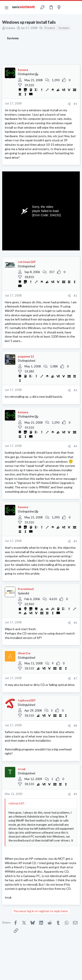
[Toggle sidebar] (68, 7)
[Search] (76, 7)
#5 (75, 541)
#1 (75, 104)
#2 (75, 296)
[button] (7, 7)
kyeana (10, 28)
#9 (75, 794)
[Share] (69, 104)
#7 (75, 678)
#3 (75, 390)
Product (50, 28)
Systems (64, 28)
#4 (75, 446)
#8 (75, 726)
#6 (75, 623)
